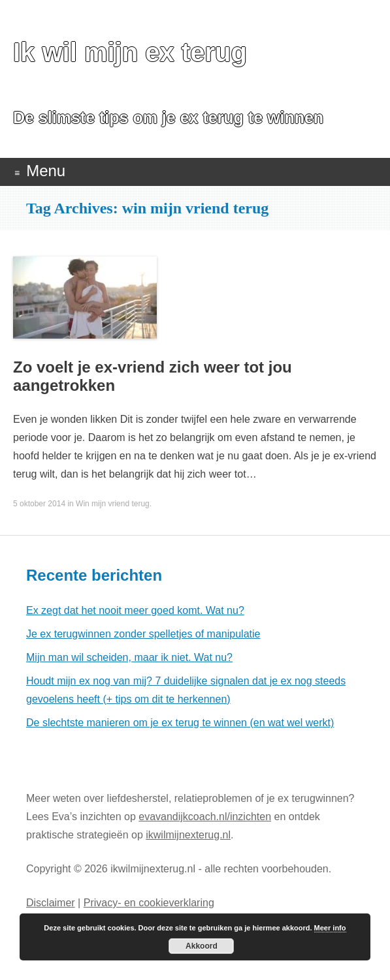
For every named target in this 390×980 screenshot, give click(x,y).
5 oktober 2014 (39, 504)
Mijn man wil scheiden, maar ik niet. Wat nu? (129, 657)
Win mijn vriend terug (113, 504)
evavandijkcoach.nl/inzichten (205, 817)
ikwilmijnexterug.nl (188, 835)
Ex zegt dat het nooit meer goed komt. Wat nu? (135, 610)
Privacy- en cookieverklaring (149, 903)
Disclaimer (51, 903)
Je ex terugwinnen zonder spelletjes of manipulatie (143, 634)
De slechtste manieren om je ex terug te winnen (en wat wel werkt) (180, 723)
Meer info (330, 928)
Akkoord (202, 946)
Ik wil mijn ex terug (130, 52)
